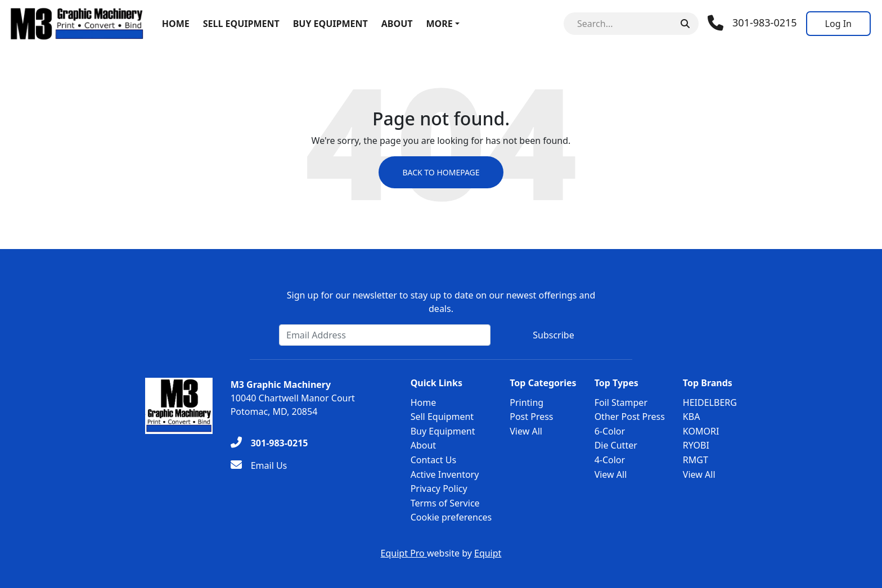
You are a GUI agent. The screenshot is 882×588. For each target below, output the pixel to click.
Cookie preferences (451, 517)
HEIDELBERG (710, 402)
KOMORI (701, 431)
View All (526, 431)
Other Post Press (630, 417)
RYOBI (696, 445)
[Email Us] (259, 465)
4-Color (610, 460)
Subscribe (553, 335)
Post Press (531, 417)
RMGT (696, 460)
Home (176, 24)
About (397, 24)
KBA (692, 417)
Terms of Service (445, 503)
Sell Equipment (241, 24)
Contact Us (433, 460)
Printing (526, 402)
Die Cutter (616, 445)
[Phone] (752, 23)
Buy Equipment (330, 24)
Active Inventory (445, 474)
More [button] (439, 24)
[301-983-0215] (269, 443)
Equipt (488, 553)
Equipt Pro (404, 553)
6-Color (610, 431)
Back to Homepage (441, 172)
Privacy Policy (439, 489)
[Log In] (838, 24)
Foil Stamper (621, 402)
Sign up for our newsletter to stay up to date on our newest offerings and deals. (441, 302)
